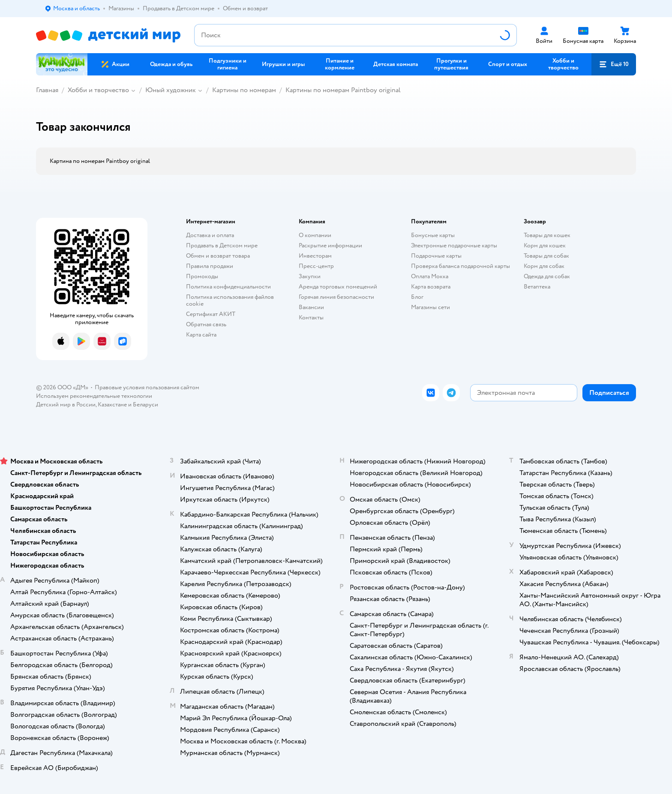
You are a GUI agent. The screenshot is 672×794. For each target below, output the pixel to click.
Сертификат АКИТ (211, 314)
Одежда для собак (547, 276)
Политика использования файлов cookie (230, 300)
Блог (417, 297)
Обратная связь (206, 324)
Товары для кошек (547, 235)
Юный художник (171, 90)
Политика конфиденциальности (228, 287)
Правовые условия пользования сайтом (147, 387)
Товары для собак (546, 256)
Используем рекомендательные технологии (94, 396)
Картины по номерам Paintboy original (343, 90)
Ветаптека (537, 287)
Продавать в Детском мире (222, 245)
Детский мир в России (66, 405)
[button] (614, 64)
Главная (47, 90)
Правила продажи (210, 266)
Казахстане (112, 405)
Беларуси (145, 405)
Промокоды (202, 276)
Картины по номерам (244, 90)
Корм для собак (544, 266)
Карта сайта (201, 335)
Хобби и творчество (98, 90)
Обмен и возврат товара (218, 256)
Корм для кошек (545, 245)
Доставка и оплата (210, 235)
